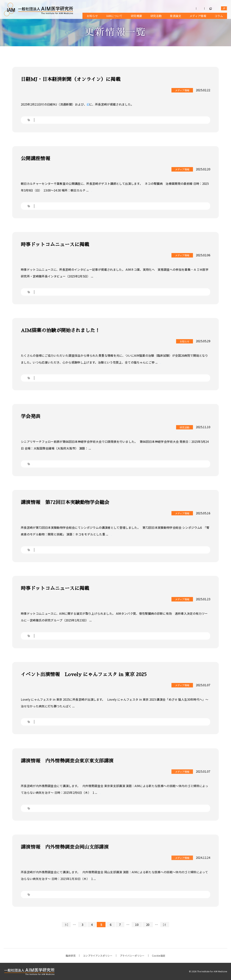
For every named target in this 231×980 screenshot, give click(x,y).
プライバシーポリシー (132, 956)
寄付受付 (171, 9)
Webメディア (51, 297)
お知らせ (92, 16)
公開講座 (48, 211)
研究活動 (156, 16)
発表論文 (175, 16)
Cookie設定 (159, 956)
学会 (36, 469)
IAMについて (114, 16)
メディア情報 (198, 16)
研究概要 (136, 16)
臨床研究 (71, 956)
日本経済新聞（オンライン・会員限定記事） (117, 104)
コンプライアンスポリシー (98, 956)
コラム (219, 16)
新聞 (45, 120)
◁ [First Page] (66, 925)
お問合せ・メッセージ (196, 9)
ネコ (36, 120)
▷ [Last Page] (164, 925)
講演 (45, 555)
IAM (44, 383)
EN (224, 8)
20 (148, 925)
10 (137, 925)
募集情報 (153, 9)
